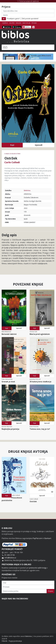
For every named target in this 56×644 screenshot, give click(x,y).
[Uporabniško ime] (28, 11)
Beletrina (27, 190)
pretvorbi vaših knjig (38, 568)
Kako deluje (26, 23)
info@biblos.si (10, 558)
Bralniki (19, 23)
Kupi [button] (12, 145)
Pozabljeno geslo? (13, 19)
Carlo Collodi (12, 162)
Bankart (48, 538)
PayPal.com (37, 538)
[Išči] (28, 47)
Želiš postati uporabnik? (30, 19)
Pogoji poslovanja (15, 641)
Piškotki (4, 641)
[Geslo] (28, 15)
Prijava (50, 591)
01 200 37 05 (10, 555)
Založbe (12, 23)
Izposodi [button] (39, 145)
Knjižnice (5, 23)
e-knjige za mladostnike (12, 154)
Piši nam (34, 23)
